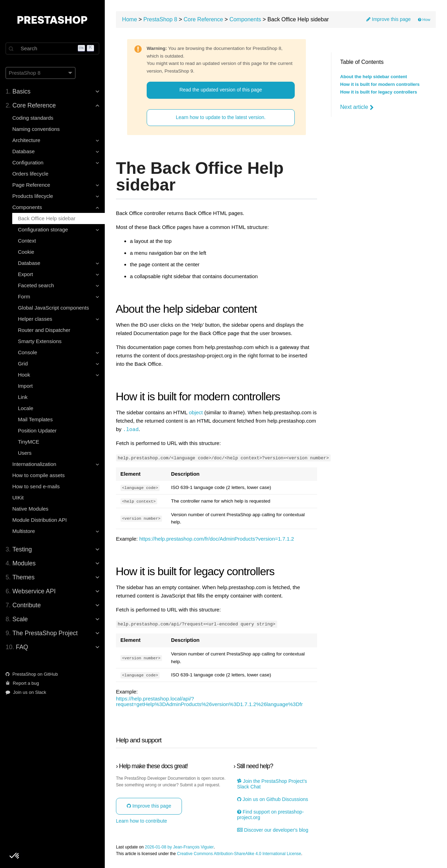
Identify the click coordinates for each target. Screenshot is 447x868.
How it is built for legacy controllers (379, 92)
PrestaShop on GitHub (32, 674)
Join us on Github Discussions (273, 799)
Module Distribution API (39, 520)
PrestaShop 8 (160, 19)
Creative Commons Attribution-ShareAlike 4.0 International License (239, 854)
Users (25, 453)
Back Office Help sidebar (47, 218)
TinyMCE (28, 442)
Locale (25, 408)
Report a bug (22, 683)
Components (245, 19)
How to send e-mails (36, 486)
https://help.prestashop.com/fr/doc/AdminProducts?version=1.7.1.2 (217, 539)
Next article (357, 107)
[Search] (52, 49)
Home (130, 19)
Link (23, 397)
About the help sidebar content (373, 77)
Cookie (26, 252)
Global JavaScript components (53, 308)
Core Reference (203, 19)
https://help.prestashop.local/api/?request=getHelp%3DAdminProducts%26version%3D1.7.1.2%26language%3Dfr (209, 701)
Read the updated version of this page (221, 90)
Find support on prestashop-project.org (270, 815)
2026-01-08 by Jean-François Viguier (179, 847)
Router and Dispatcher (44, 330)
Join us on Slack (26, 692)
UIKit (18, 498)
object (196, 413)
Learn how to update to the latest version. (221, 117)
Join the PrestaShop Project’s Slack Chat (272, 784)
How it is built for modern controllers (380, 84)
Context (27, 241)
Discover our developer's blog (273, 830)
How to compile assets (38, 475)
